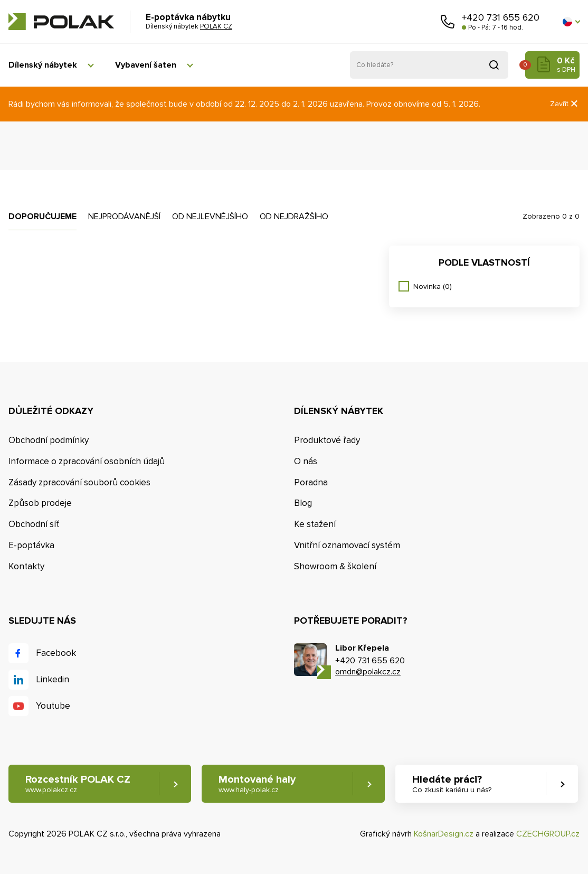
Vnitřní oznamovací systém (347, 545)
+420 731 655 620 (501, 17)
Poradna (311, 482)
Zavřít (565, 104)
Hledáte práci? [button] (452, 784)
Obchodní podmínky (49, 440)
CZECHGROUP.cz (548, 834)
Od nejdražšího (294, 217)
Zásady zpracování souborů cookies (79, 482)
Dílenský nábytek (43, 65)
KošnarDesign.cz (444, 834)
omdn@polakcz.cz (368, 672)
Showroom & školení (335, 566)
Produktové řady (327, 440)
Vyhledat (494, 65)
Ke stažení (315, 524)
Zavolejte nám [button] (448, 22)
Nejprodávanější (124, 217)
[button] (571, 22)
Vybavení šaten (146, 65)
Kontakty (26, 566)
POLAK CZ (61, 22)
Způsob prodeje (40, 503)
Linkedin (53, 679)
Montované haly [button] (257, 784)
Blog (303, 503)
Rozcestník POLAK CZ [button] (78, 784)
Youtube (53, 706)
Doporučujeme (42, 217)
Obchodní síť (34, 524)
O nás (306, 461)
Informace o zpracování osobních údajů (87, 461)
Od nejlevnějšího (210, 217)
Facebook (56, 653)
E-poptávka (31, 545)
